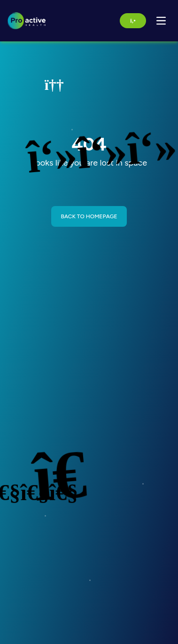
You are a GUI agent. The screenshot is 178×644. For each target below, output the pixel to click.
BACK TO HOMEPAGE (89, 216)
